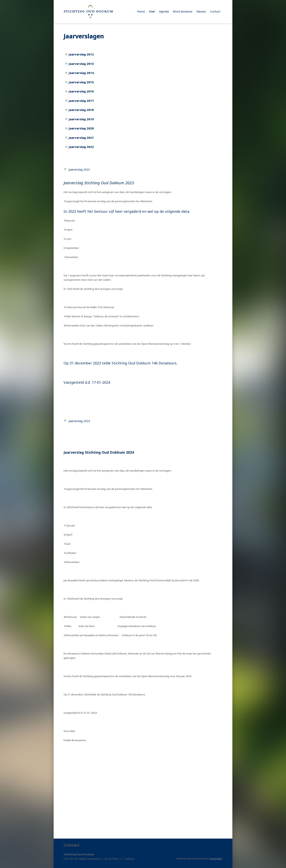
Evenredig (216, 858)
